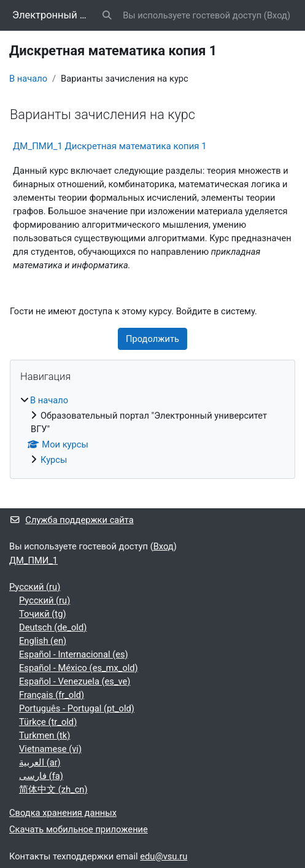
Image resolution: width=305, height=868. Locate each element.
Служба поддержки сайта (71, 520)
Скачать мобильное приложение (79, 829)
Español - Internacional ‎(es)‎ (74, 654)
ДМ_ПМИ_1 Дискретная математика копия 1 (110, 146)
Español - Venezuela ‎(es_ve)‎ (75, 681)
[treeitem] (152, 430)
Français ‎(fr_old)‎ (52, 695)
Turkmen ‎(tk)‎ (44, 735)
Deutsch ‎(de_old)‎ (53, 627)
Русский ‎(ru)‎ (35, 587)
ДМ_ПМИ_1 (33, 560)
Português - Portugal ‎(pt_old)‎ (77, 708)
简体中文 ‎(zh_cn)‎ (53, 789)
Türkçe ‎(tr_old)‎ (48, 722)
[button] (107, 15)
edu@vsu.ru (164, 856)
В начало (28, 79)
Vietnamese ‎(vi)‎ (50, 749)
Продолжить (152, 339)
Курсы (54, 460)
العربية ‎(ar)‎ (40, 762)
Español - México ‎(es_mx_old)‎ (79, 668)
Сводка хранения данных (63, 813)
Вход (277, 15)
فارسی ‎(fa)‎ (41, 776)
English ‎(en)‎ (43, 641)
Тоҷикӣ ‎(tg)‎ (43, 614)
